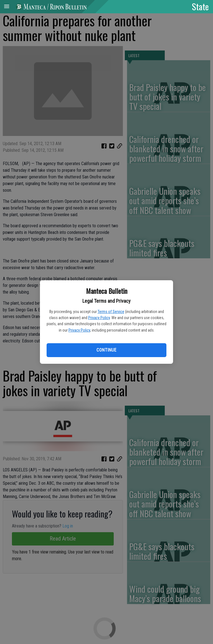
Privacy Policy (99, 318)
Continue (106, 350)
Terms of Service (111, 312)
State (200, 6)
